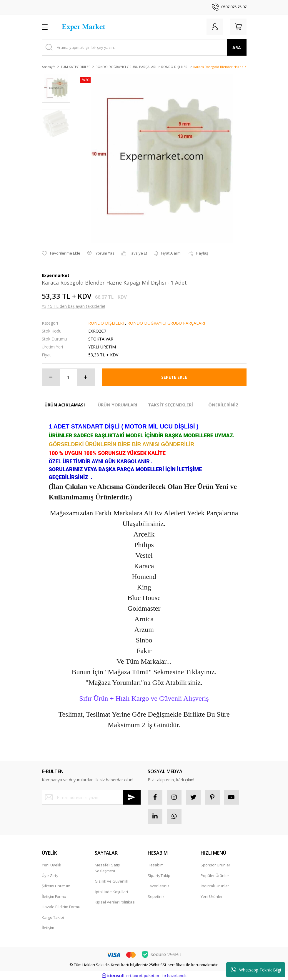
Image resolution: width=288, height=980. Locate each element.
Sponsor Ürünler (215, 865)
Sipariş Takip (159, 876)
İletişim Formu (54, 896)
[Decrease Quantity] (51, 377)
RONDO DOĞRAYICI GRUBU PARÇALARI (166, 323)
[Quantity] (68, 377)
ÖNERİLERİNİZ (223, 405)
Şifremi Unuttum (56, 886)
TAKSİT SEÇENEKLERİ (170, 405)
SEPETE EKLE (174, 377)
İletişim (48, 928)
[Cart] (238, 27)
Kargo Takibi (53, 917)
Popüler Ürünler (215, 876)
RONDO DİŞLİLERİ (107, 323)
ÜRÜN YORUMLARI (118, 405)
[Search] (144, 47)
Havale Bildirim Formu (61, 907)
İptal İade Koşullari (111, 892)
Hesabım (156, 865)
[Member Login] (215, 27)
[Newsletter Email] (91, 797)
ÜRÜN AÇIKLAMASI (65, 405)
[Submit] (132, 797)
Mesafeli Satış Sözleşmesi (107, 868)
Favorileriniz (159, 886)
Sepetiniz (156, 896)
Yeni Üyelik (51, 865)
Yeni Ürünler (212, 896)
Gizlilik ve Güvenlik (111, 881)
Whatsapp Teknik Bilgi (256, 970)
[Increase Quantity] (86, 377)
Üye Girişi (50, 876)
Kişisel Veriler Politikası (115, 902)
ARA (237, 48)
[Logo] (84, 27)
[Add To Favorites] (61, 253)
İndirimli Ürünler (215, 886)
